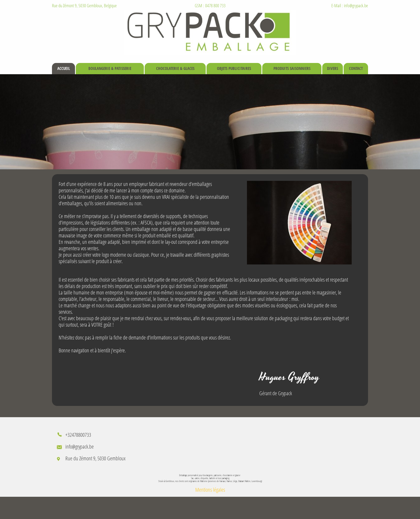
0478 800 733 (215, 5)
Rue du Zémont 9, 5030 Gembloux (95, 458)
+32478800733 (78, 435)
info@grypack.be (356, 5)
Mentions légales (210, 490)
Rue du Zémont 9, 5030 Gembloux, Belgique (84, 5)
